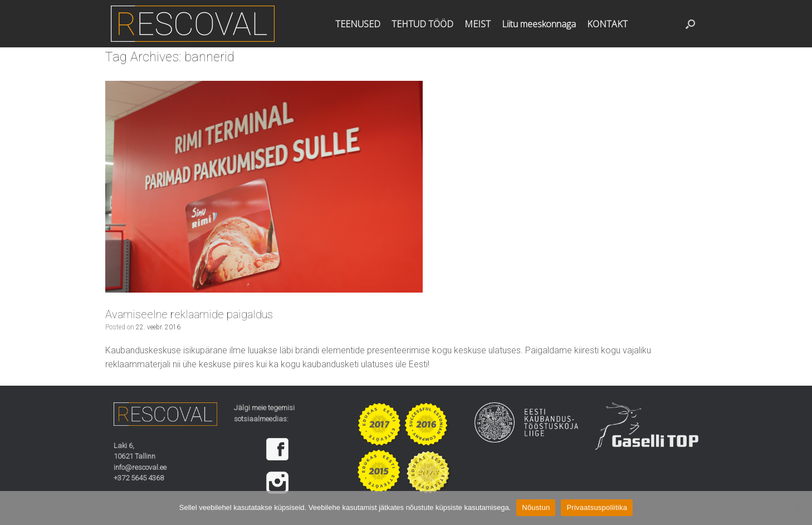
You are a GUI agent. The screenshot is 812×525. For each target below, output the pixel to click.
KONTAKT (607, 24)
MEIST (478, 24)
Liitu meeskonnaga (539, 24)
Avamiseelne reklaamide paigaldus (189, 314)
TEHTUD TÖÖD (422, 24)
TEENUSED (358, 24)
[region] (286, 466)
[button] (690, 24)
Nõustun (536, 507)
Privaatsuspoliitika (597, 507)
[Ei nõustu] (798, 508)
